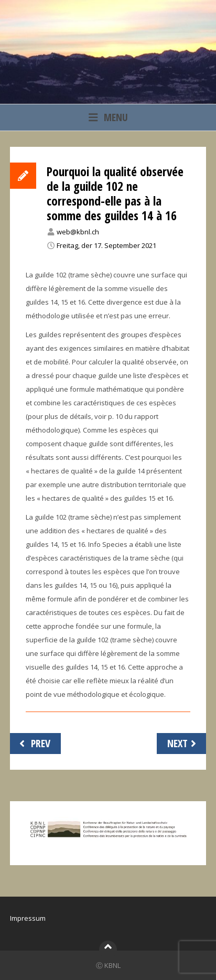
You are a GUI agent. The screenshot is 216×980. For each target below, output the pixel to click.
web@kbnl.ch (78, 232)
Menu (108, 117)
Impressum (28, 918)
